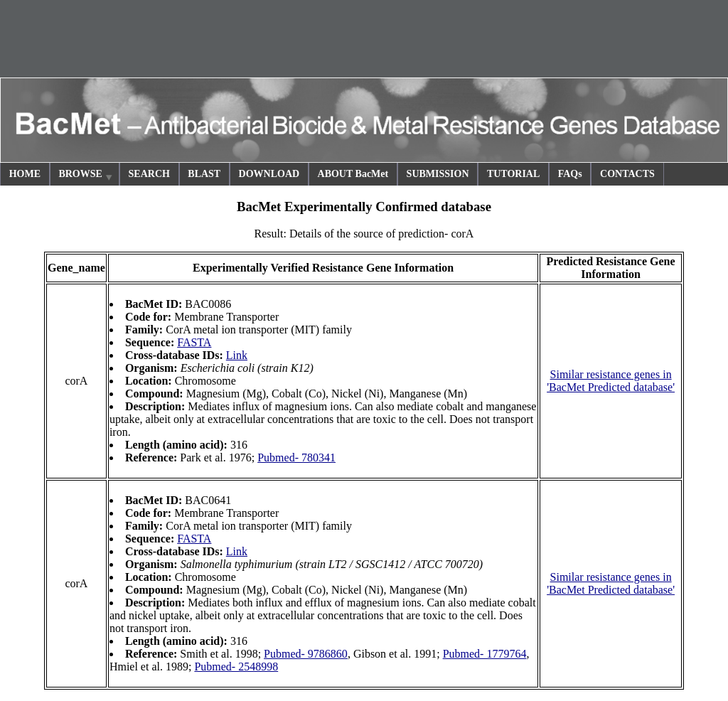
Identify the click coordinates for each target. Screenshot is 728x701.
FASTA (194, 342)
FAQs (570, 174)
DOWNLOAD (269, 174)
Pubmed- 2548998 (236, 667)
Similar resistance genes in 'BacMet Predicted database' (611, 381)
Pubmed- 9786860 (306, 654)
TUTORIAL (513, 174)
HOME (25, 174)
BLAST (204, 174)
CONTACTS (627, 174)
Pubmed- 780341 (296, 457)
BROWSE (86, 176)
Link (237, 355)
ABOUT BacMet (353, 174)
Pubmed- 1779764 (485, 654)
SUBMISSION (438, 174)
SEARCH (149, 174)
